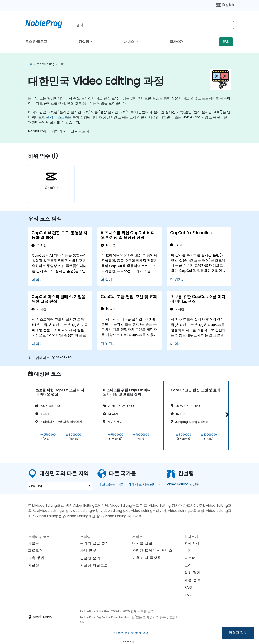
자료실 (34, 565)
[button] (226, 415)
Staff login (129, 642)
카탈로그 (36, 543)
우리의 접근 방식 (95, 543)
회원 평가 (193, 573)
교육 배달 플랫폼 (147, 558)
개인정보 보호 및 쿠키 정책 (130, 633)
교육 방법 (36, 558)
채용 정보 (193, 580)
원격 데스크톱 (57, 117)
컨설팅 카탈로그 (94, 565)
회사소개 (177, 42)
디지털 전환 (142, 543)
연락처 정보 (238, 633)
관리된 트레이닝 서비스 (153, 550)
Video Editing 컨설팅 (183, 484)
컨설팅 (84, 42)
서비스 (130, 42)
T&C (189, 595)
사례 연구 (88, 550)
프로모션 (36, 550)
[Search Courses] (154, 25)
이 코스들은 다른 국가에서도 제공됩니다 (129, 484)
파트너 (190, 558)
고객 (188, 565)
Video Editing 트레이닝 (51, 64)
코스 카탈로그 (36, 42)
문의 (226, 42)
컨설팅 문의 (90, 558)
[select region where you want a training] (60, 486)
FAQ (188, 587)
